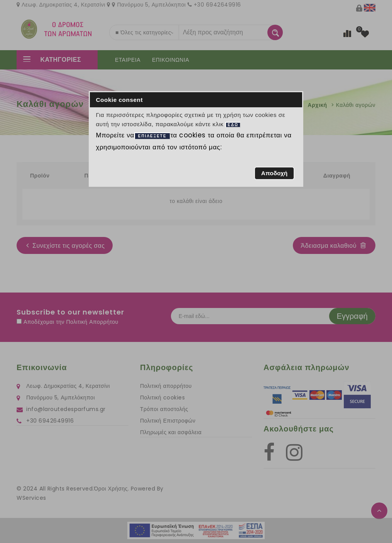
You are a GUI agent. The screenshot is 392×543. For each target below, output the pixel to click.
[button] (274, 173)
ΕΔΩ (233, 125)
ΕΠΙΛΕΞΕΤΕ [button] (152, 136)
